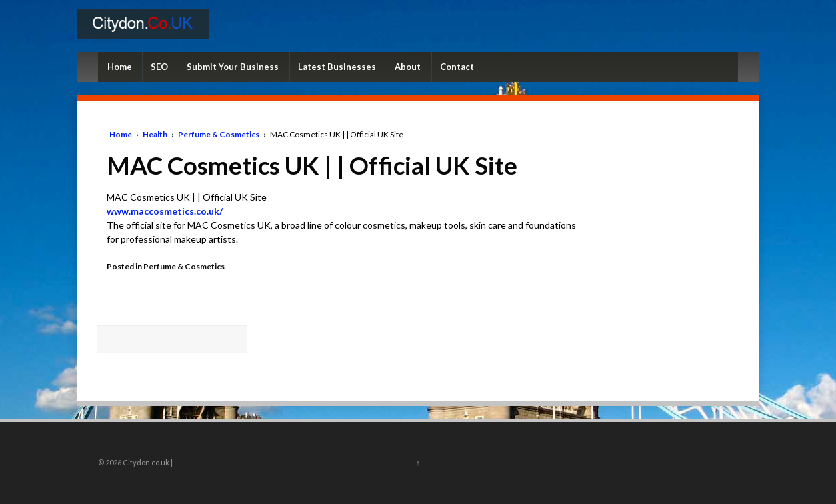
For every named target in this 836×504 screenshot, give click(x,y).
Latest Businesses (337, 67)
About (408, 67)
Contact (457, 67)
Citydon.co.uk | (147, 462)
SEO (159, 67)
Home (120, 67)
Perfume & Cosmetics (219, 134)
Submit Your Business (233, 67)
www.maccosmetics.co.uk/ (165, 211)
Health (155, 134)
